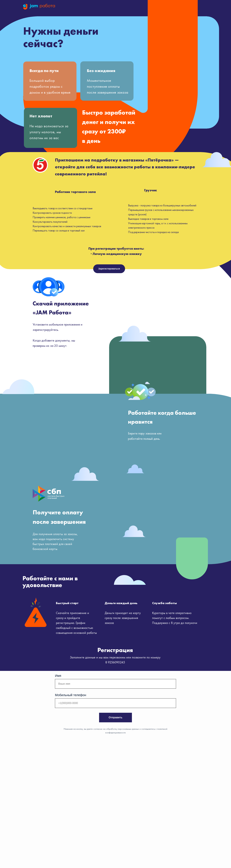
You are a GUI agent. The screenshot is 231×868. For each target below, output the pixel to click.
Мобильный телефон (71, 695)
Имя (58, 676)
